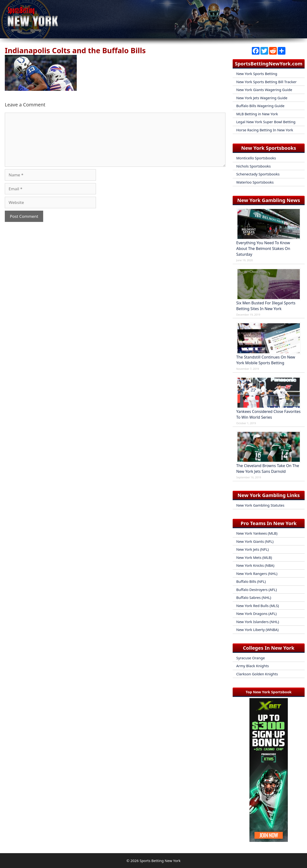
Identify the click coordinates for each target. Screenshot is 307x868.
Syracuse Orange (251, 658)
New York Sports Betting (257, 74)
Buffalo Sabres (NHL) (254, 597)
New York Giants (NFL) (255, 541)
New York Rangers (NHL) (257, 573)
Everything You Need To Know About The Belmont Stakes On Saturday (263, 249)
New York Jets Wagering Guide (262, 98)
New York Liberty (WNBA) (257, 630)
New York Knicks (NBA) (255, 565)
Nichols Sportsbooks (254, 166)
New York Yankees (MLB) (257, 533)
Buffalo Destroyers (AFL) (257, 590)
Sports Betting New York (160, 861)
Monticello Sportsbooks (256, 158)
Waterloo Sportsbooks (255, 182)
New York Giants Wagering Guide (264, 90)
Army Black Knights (253, 666)
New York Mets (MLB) (254, 557)
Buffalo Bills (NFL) (251, 581)
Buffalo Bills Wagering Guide (260, 106)
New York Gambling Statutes (260, 505)
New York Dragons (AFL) (256, 613)
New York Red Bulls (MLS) (258, 606)
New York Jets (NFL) (252, 549)
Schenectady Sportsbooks (258, 174)
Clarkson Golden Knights (257, 674)
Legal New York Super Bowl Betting (266, 122)
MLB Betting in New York (257, 114)
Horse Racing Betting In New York (265, 130)
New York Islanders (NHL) (258, 622)
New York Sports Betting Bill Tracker (266, 82)
